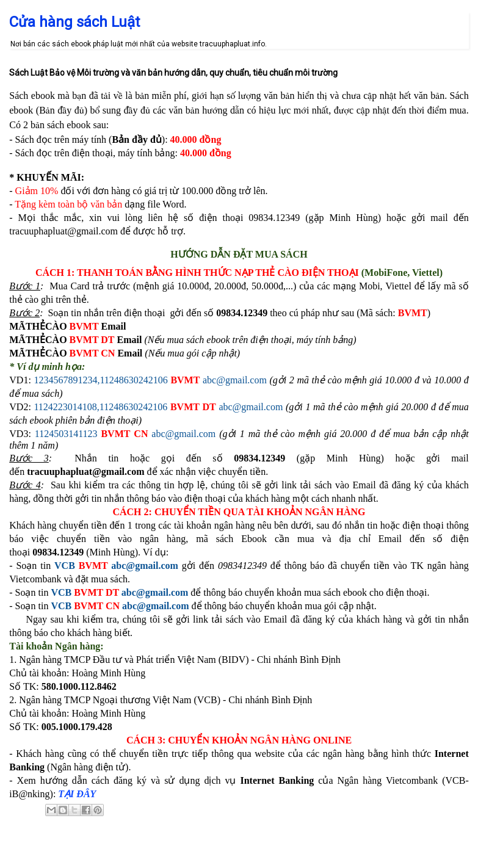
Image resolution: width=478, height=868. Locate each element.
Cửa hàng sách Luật (74, 22)
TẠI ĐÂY (77, 794)
